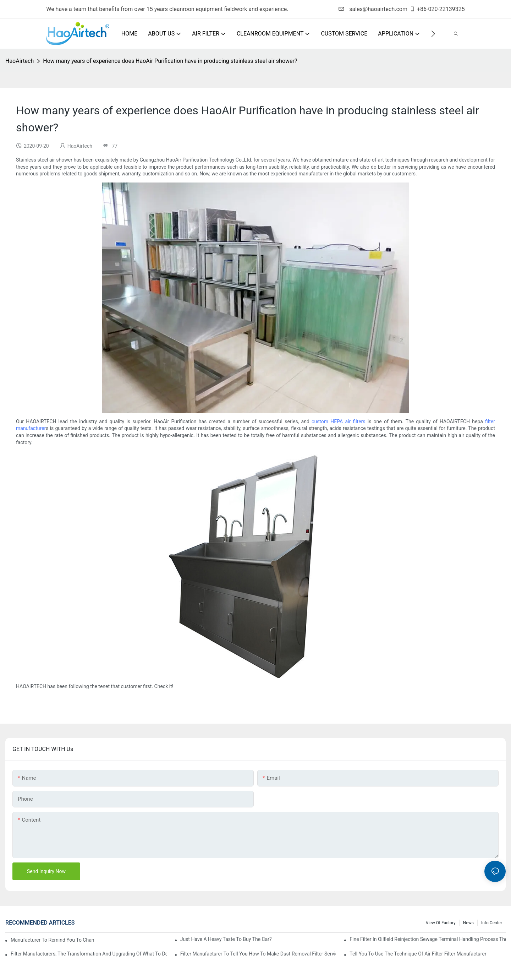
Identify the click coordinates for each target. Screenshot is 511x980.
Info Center (492, 923)
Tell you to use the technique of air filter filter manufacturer (418, 954)
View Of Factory (441, 923)
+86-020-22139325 (437, 9)
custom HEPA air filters (339, 421)
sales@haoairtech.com (373, 9)
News (468, 923)
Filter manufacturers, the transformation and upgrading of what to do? (89, 954)
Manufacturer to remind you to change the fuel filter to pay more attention (52, 940)
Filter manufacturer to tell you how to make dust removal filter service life (258, 954)
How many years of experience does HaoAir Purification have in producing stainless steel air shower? (170, 61)
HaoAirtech (20, 61)
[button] (433, 34)
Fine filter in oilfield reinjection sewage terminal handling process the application (428, 939)
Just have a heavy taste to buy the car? (226, 939)
